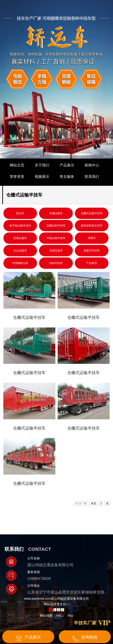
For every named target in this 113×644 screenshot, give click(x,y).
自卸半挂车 (56, 263)
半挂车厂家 (85, 623)
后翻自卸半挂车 (56, 226)
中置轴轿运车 (20, 263)
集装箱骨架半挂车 (92, 226)
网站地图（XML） (53, 616)
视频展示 (42, 177)
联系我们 (92, 177)
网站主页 (17, 165)
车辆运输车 (56, 213)
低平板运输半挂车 (20, 226)
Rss (70, 616)
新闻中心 (92, 165)
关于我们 (42, 165)
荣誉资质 (17, 177)
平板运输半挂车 (56, 238)
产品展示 (67, 165)
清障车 (92, 238)
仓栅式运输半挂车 (92, 213)
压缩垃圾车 (56, 251)
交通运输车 (20, 238)
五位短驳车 (20, 251)
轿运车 (20, 213)
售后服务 (67, 177)
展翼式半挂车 (92, 251)
